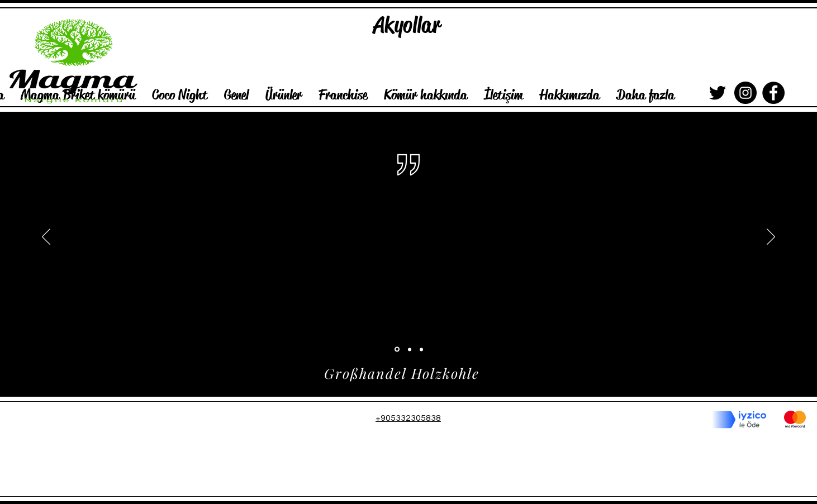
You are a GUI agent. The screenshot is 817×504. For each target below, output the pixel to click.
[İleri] (771, 237)
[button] (180, 94)
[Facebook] (773, 93)
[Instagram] (745, 93)
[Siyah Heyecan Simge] (718, 93)
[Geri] (46, 237)
